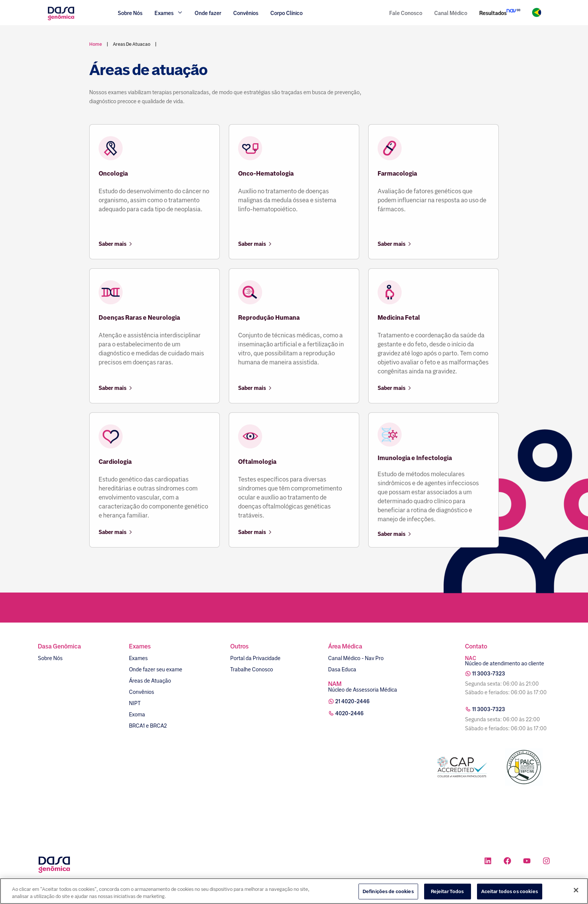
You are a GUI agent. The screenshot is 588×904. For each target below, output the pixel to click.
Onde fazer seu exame (156, 669)
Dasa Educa (342, 669)
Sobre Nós (130, 13)
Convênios (246, 13)
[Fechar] (576, 890)
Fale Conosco (406, 13)
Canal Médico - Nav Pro (356, 658)
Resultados (493, 13)
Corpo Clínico (286, 13)
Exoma (137, 714)
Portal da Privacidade (255, 658)
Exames (138, 658)
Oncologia (113, 174)
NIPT (135, 703)
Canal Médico (451, 13)
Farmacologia (397, 174)
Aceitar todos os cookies (510, 891)
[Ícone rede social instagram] (546, 862)
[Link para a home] (61, 19)
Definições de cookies (388, 891)
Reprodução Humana (269, 318)
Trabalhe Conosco (252, 669)
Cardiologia (115, 462)
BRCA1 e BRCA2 (148, 726)
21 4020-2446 (352, 701)
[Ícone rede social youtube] (527, 862)
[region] (294, 891)
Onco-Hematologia (266, 174)
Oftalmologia (257, 462)
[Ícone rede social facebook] (507, 862)
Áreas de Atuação (150, 681)
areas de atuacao (132, 44)
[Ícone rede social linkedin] (488, 862)
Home (96, 44)
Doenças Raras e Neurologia (139, 318)
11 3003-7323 (489, 674)
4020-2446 (349, 713)
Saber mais (116, 244)
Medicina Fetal (399, 318)
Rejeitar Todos (448, 891)
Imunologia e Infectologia (415, 458)
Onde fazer (208, 13)
